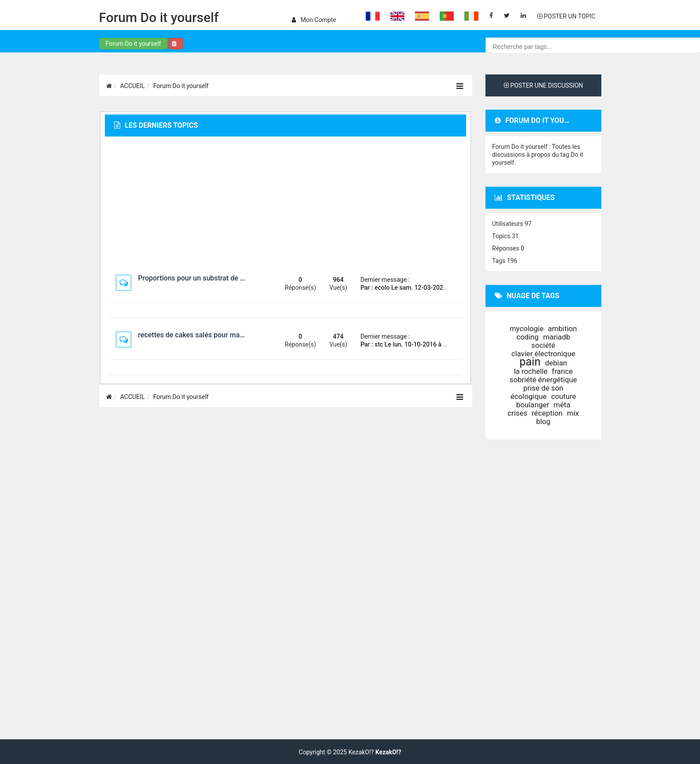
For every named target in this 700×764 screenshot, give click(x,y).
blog (543, 421)
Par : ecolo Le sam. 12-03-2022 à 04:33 (415, 288)
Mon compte (314, 20)
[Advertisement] (285, 205)
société (543, 345)
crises (517, 413)
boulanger (533, 405)
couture (564, 396)
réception (547, 413)
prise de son (543, 388)
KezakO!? (388, 752)
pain (530, 362)
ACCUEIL (133, 86)
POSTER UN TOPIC (566, 16)
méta (562, 405)
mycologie (527, 328)
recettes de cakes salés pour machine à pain (208, 335)
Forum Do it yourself (159, 17)
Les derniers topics (156, 125)
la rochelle (530, 371)
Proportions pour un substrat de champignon (208, 278)
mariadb (557, 337)
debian (556, 363)
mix (573, 413)
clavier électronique (543, 354)
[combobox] (595, 47)
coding (528, 337)
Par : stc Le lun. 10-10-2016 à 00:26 (409, 344)
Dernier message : (385, 280)
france (562, 371)
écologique (529, 396)
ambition (563, 328)
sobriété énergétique (543, 380)
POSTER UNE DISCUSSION (544, 85)
